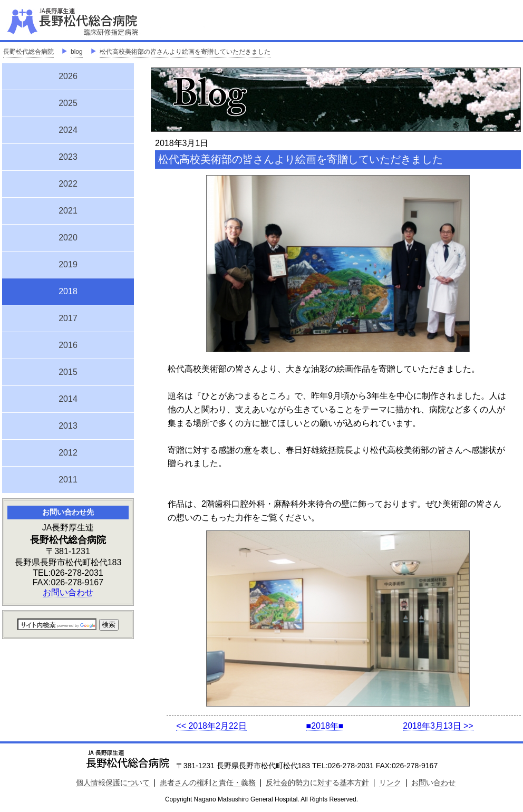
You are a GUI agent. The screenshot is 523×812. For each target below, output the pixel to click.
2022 (68, 184)
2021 (68, 211)
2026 (68, 76)
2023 (68, 157)
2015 (68, 372)
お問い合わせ (68, 592)
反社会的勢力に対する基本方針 (317, 782)
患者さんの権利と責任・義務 (208, 782)
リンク (390, 782)
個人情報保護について (113, 782)
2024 (68, 130)
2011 (68, 480)
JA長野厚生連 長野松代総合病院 (105, 21)
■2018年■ (325, 726)
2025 (68, 103)
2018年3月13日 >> (438, 726)
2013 (68, 426)
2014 (68, 399)
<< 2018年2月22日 (211, 726)
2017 (68, 318)
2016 (68, 345)
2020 (68, 238)
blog (77, 52)
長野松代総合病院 (28, 52)
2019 (68, 264)
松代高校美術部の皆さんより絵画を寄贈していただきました (185, 52)
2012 (68, 453)
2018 (68, 290)
